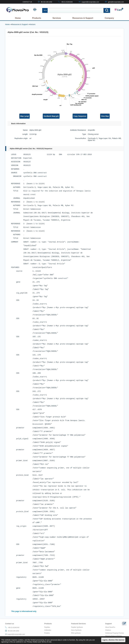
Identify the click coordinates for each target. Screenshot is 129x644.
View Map (105, 116)
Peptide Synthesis (77, 627)
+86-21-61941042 (67, 2)
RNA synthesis (76, 633)
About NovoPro (110, 627)
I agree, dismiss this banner (113, 640)
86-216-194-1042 (46, 2)
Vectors (33, 24)
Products (37, 18)
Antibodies (48, 630)
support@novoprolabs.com (90, 2)
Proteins (47, 633)
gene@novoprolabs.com (116, 2)
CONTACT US (27, 2)
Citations (108, 630)
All (45, 10)
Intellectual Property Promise (114, 633)
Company (109, 18)
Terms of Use (46, 642)
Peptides (47, 627)
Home (18, 18)
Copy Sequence (80, 116)
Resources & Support (83, 18)
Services (57, 18)
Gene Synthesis (76, 630)
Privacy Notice (32, 642)
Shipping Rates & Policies (114, 636)
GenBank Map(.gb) (51, 116)
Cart (118, 10)
